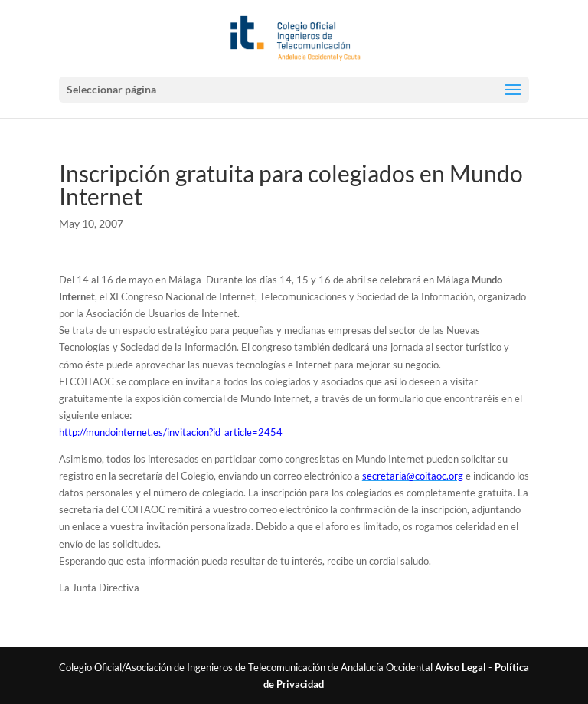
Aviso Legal (461, 667)
